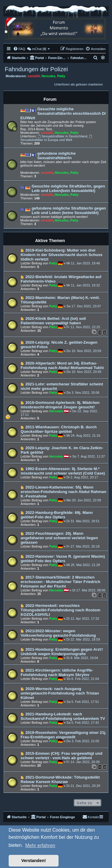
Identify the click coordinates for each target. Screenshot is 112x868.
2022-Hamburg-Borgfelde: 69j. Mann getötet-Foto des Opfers (57, 515)
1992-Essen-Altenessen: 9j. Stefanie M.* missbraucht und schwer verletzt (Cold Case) (63, 471)
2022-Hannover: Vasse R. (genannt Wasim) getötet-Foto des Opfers (63, 559)
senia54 (33, 76)
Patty (61, 76)
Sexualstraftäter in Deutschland (62, 136)
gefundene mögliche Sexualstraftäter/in (56, 156)
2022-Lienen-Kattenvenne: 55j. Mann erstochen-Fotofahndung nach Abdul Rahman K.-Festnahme (63, 492)
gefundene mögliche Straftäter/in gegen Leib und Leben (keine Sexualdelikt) (69, 210)
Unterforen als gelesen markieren (78, 84)
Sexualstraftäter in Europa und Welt (57, 138)
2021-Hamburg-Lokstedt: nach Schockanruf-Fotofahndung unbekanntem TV (63, 716)
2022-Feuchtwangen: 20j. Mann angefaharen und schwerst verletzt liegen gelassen (59, 538)
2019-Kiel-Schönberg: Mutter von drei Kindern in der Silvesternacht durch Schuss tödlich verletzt (62, 255)
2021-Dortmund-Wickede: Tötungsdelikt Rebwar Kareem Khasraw (60, 779)
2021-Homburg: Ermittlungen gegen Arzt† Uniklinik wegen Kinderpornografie (62, 652)
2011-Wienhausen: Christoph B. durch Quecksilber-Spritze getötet (59, 429)
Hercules (48, 76)
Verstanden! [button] (33, 861)
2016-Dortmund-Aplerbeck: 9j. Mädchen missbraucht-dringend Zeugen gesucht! (60, 405)
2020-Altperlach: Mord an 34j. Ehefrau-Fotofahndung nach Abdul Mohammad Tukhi (62, 365)
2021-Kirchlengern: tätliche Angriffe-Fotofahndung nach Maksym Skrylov (57, 672)
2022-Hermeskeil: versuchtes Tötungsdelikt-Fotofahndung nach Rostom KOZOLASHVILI (60, 610)
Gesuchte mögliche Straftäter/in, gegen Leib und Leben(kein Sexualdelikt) (68, 188)
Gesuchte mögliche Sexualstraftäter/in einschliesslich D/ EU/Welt (63, 113)
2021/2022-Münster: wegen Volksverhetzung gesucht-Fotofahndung (58, 633)
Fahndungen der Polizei (36, 69)
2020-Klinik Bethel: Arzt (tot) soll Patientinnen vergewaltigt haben (53, 321)
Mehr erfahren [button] (40, 845)
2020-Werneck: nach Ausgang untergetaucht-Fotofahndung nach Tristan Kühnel (60, 693)
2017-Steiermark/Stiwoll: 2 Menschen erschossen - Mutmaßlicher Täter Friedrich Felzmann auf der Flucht (60, 582)
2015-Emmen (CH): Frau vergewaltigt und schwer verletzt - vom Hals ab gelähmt (62, 756)
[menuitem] (19, 49)
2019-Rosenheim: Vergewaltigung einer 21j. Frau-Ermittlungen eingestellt (63, 735)
